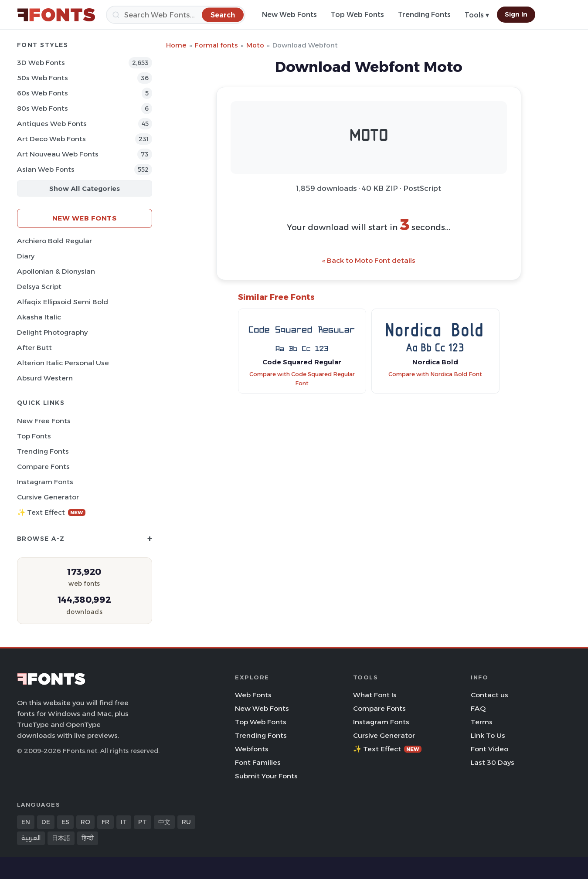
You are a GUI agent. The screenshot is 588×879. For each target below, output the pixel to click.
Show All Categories (85, 188)
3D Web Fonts (41, 63)
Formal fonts (216, 45)
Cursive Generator (48, 497)
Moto (255, 45)
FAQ (478, 708)
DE (46, 822)
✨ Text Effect (51, 512)
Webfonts (252, 749)
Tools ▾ (477, 15)
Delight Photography (52, 332)
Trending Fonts (424, 15)
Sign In (516, 14)
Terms (482, 722)
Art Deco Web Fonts (51, 139)
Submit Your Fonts (266, 776)
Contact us (489, 695)
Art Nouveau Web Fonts (58, 154)
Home (176, 45)
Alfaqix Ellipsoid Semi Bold (63, 302)
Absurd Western (45, 378)
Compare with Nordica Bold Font (435, 374)
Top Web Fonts (357, 15)
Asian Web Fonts (46, 169)
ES (65, 822)
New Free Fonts (44, 421)
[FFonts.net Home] (56, 15)
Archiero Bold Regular (54, 241)
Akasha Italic (39, 317)
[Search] (176, 15)
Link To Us (488, 735)
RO (85, 822)
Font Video (489, 749)
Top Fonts (34, 436)
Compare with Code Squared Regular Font (302, 379)
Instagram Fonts (45, 482)
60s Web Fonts (42, 93)
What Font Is (375, 695)
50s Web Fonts (42, 78)
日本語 (61, 838)
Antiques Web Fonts (52, 124)
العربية (31, 838)
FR (105, 822)
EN (26, 822)
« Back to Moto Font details (369, 260)
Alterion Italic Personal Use (63, 363)
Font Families (258, 762)
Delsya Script (39, 287)
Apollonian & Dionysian (56, 271)
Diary (26, 256)
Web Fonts (253, 695)
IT (124, 822)
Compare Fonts (43, 467)
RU (186, 822)
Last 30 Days (493, 762)
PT (143, 822)
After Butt (34, 348)
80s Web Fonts (42, 108)
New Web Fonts (289, 15)
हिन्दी (88, 838)
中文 (164, 822)
